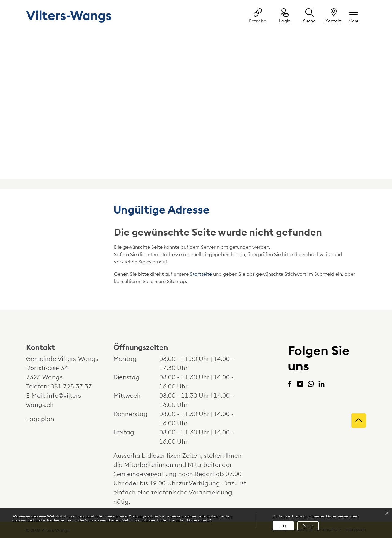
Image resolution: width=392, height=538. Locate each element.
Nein (308, 526)
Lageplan (46, 419)
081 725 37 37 (71, 387)
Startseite (201, 274)
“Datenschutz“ (198, 520)
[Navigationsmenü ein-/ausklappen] (354, 16)
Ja (283, 526)
